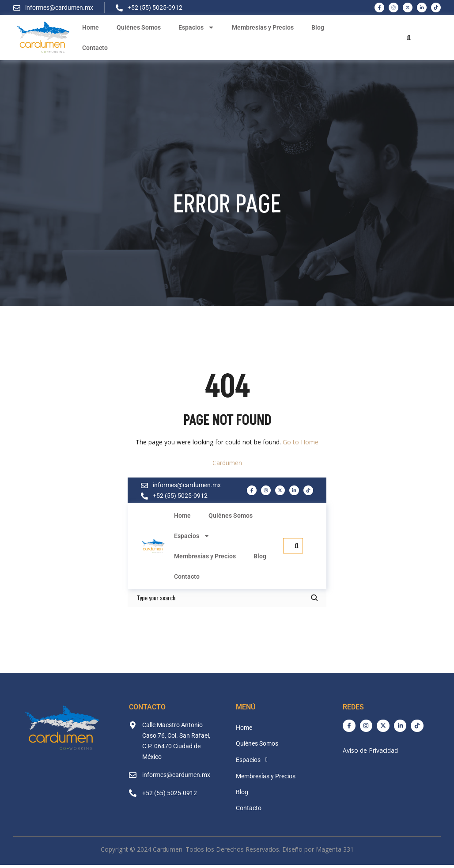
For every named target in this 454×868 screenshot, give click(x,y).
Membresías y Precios (263, 27)
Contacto (95, 48)
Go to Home (301, 443)
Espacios (196, 27)
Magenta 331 (335, 850)
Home (91, 27)
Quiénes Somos (139, 27)
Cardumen (227, 464)
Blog (318, 27)
